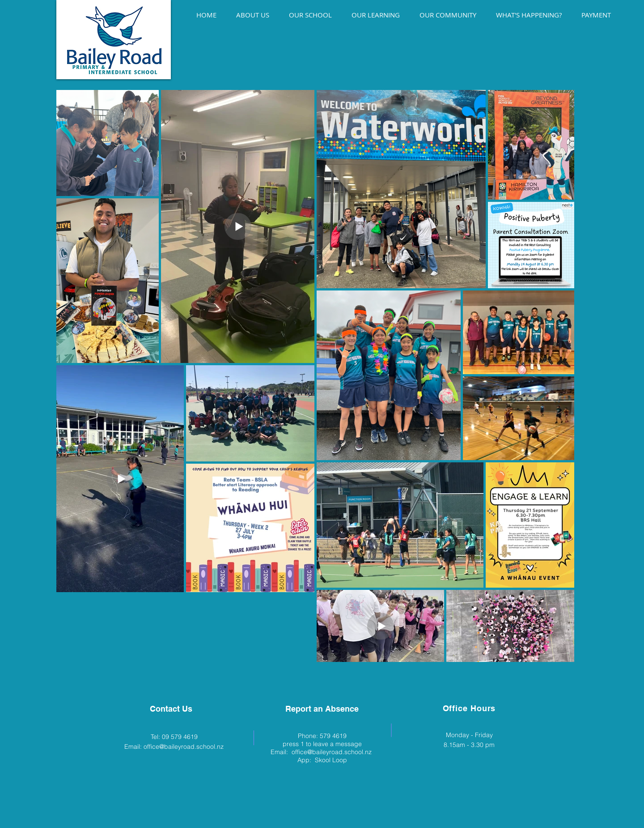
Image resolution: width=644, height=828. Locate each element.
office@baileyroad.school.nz (184, 747)
